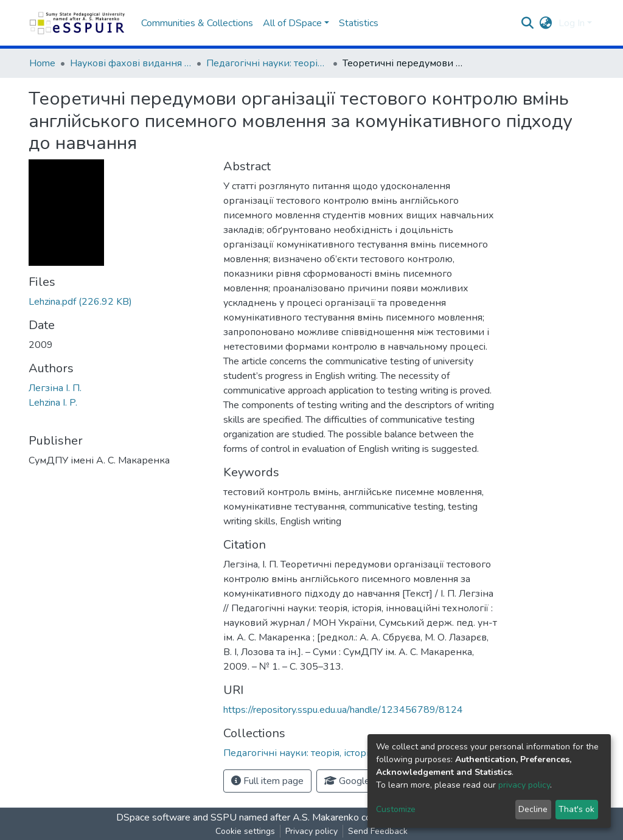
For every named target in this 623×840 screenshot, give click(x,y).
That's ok (576, 809)
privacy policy (524, 785)
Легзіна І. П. (55, 388)
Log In (572, 23)
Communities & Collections (197, 23)
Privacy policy (311, 831)
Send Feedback (378, 831)
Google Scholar (364, 781)
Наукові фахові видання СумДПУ (131, 63)
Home (42, 63)
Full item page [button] (267, 781)
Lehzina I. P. (53, 403)
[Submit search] (528, 23)
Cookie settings (245, 831)
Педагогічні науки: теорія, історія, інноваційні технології (267, 63)
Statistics (359, 23)
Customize (396, 809)
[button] (546, 23)
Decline (533, 809)
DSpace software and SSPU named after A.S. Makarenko (238, 817)
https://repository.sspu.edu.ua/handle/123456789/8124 (343, 710)
